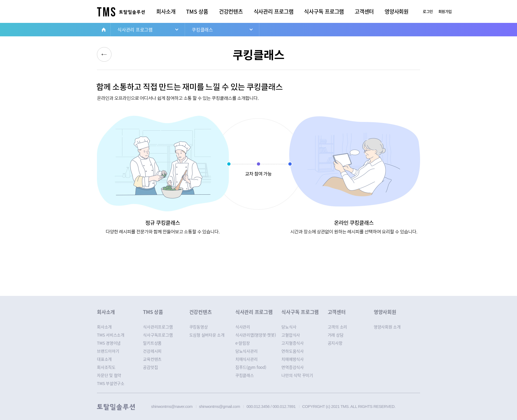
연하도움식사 (293, 351)
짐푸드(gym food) (251, 367)
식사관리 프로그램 (274, 11)
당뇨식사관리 (247, 351)
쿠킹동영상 (199, 327)
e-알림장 (243, 343)
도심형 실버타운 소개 (207, 335)
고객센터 (364, 11)
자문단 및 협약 (109, 375)
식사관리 (243, 327)
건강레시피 (152, 351)
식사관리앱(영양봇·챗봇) (256, 335)
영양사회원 (397, 11)
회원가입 (445, 11)
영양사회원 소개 (387, 327)
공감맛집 (150, 367)
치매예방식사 (293, 359)
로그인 (428, 11)
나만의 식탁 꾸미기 (297, 375)
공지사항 (335, 343)
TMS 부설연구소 (111, 383)
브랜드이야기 (108, 351)
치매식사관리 (247, 359)
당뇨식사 (289, 327)
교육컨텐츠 (152, 359)
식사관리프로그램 (158, 327)
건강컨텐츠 (231, 11)
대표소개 (104, 359)
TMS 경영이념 (109, 343)
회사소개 (166, 11)
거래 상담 (336, 335)
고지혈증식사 (293, 343)
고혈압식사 (291, 335)
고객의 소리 (338, 327)
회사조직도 (106, 367)
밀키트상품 (152, 343)
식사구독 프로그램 (324, 11)
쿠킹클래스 (202, 29)
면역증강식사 (293, 367)
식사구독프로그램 (158, 335)
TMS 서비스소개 (111, 335)
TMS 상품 (197, 11)
